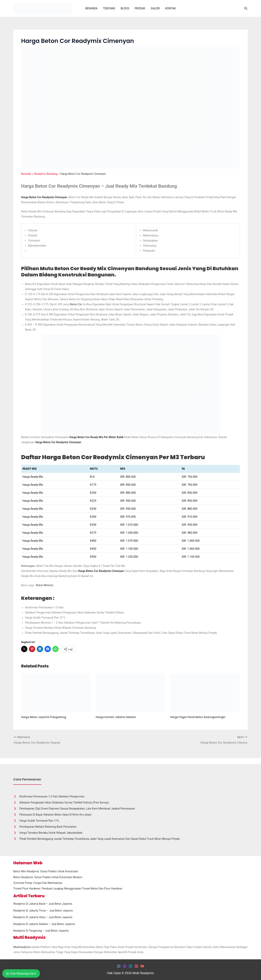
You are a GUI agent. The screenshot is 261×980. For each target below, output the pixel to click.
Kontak (171, 8)
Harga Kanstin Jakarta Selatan (117, 717)
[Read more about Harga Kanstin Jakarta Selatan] (131, 692)
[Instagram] (125, 966)
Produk (140, 8)
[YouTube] (142, 966)
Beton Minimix (45, 585)
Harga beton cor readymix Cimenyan (101, 571)
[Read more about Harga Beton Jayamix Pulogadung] (56, 692)
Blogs (125, 8)
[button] (246, 8)
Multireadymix (22, 947)
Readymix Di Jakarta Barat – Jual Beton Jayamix (43, 904)
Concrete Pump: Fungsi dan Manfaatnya (38, 883)
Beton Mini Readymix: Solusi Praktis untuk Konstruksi (46, 871)
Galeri (155, 8)
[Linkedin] (130, 966)
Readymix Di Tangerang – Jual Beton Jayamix (41, 931)
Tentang (109, 8)
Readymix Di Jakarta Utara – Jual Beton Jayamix (43, 917)
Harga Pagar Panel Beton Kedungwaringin (199, 717)
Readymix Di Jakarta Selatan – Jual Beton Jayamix (44, 924)
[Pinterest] (136, 966)
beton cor (76, 304)
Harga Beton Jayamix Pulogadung (45, 717)
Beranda (92, 8)
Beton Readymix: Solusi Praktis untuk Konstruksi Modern (48, 877)
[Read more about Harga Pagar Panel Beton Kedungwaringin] (205, 692)
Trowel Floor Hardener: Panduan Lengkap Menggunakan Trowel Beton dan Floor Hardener (68, 889)
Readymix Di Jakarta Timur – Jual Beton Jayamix (43, 911)
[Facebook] (119, 966)
